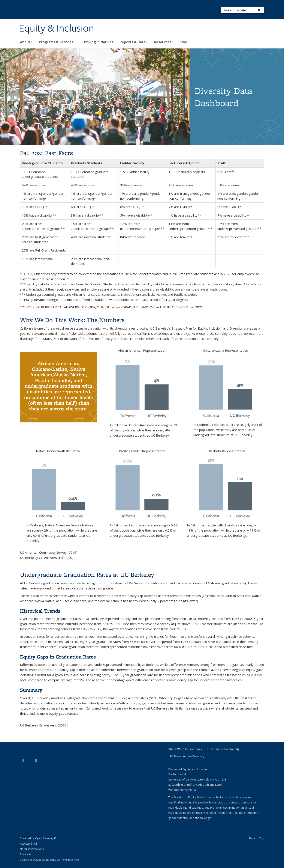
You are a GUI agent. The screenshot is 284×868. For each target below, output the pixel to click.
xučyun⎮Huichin (180, 785)
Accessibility (29, 844)
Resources (164, 42)
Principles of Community (223, 749)
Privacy (25, 854)
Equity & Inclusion (56, 29)
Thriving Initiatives (98, 42)
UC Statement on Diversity (187, 756)
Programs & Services (57, 42)
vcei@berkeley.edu (182, 790)
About (26, 42)
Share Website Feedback (185, 749)
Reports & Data (134, 42)
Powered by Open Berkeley (38, 838)
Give (183, 42)
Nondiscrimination (32, 849)
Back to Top (257, 838)
